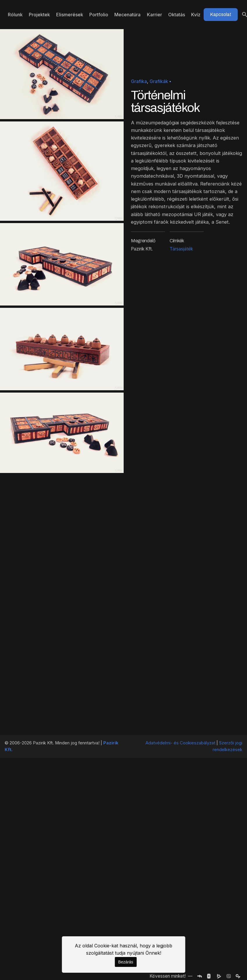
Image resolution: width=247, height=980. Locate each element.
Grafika (139, 81)
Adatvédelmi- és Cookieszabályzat (180, 743)
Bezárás (126, 962)
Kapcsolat (221, 14)
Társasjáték (181, 249)
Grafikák (159, 81)
